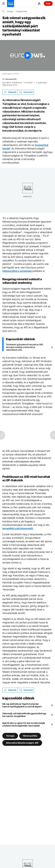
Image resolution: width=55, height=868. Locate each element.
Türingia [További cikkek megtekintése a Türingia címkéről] (10, 736)
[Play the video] (27, 55)
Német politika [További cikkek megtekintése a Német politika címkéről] (30, 736)
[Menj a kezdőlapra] (11, 4)
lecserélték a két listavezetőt (18, 528)
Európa (10, 11)
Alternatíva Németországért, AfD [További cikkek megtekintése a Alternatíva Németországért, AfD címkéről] (22, 743)
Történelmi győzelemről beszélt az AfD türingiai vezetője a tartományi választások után (24, 347)
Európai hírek (22, 11)
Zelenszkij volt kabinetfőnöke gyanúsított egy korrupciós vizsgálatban (24, 715)
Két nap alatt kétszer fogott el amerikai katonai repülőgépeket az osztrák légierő (22, 705)
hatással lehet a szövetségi (17, 271)
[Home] (3, 11)
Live (48, 3)
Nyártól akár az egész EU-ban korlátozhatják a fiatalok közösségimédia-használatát (24, 724)
